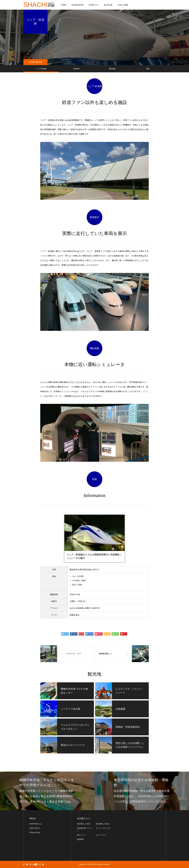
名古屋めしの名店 (84, 824)
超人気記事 (108, 5)
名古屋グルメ (94, 5)
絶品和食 (80, 839)
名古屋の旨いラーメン (85, 829)
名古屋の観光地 (77, 5)
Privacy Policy (35, 832)
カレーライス (101, 835)
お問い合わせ (35, 828)
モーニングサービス (103, 828)
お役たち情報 (123, 5)
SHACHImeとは (36, 824)
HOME (64, 5)
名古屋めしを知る (103, 824)
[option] (47, 791)
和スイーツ (81, 835)
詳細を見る (74, 615)
